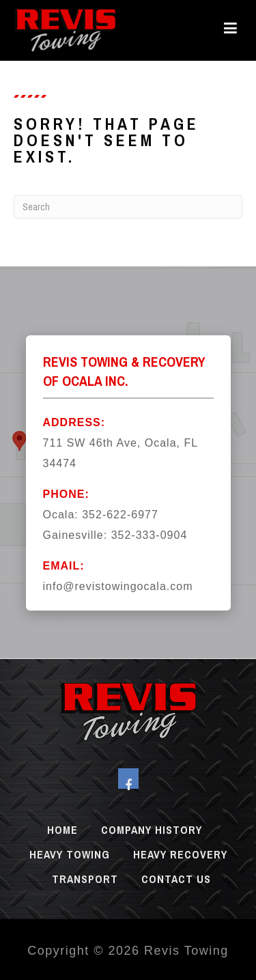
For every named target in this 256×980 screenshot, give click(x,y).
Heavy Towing (70, 854)
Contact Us (176, 879)
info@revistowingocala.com (118, 586)
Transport (85, 879)
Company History (152, 830)
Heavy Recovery (180, 854)
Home (62, 830)
